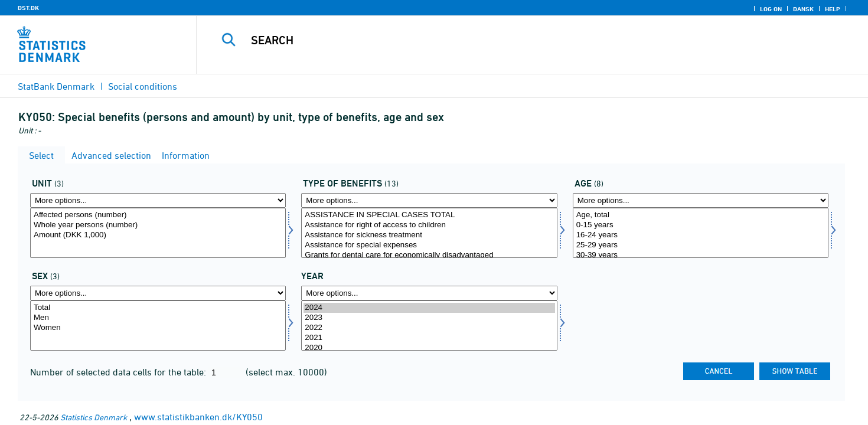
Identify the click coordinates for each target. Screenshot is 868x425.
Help (833, 9)
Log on (771, 9)
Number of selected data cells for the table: (119, 372)
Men (158, 318)
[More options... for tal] (158, 200)
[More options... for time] (429, 293)
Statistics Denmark (94, 417)
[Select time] (429, 326)
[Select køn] (158, 326)
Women (158, 328)
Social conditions (143, 86)
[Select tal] (158, 233)
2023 (429, 318)
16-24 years (701, 235)
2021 (429, 338)
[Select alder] (701, 233)
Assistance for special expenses (429, 245)
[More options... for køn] (158, 293)
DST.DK (28, 8)
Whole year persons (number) (158, 225)
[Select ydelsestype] (429, 233)
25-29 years (701, 245)
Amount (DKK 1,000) (158, 235)
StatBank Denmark (56, 86)
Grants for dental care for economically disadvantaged (429, 255)
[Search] (511, 40)
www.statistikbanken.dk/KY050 (198, 417)
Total (158, 308)
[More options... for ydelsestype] (429, 200)
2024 (429, 308)
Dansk (803, 9)
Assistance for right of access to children (429, 225)
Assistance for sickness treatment (429, 235)
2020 (429, 348)
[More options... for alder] (701, 200)
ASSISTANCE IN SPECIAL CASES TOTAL (429, 215)
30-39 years (701, 255)
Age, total (701, 215)
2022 (429, 328)
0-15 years (701, 225)
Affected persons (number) (158, 215)
